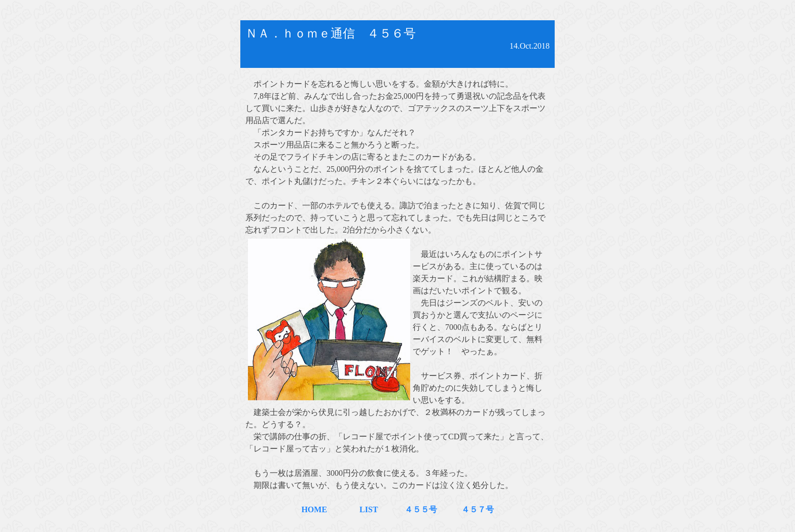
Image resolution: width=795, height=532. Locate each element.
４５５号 (413, 509)
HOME (314, 509)
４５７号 (469, 509)
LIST (369, 509)
